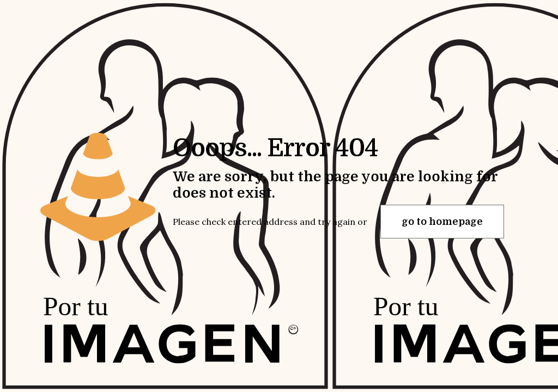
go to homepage (442, 222)
